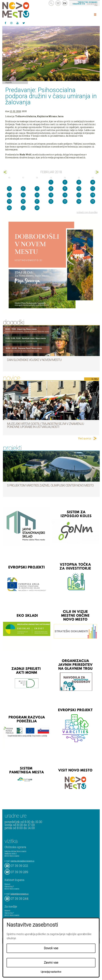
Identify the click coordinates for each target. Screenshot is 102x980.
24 (79, 201)
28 (37, 208)
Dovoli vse (51, 948)
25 (93, 201)
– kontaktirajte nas (85, 4)
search (51, 3)
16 (65, 195)
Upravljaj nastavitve (51, 972)
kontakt (58, 3)
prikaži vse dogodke (87, 212)
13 (23, 195)
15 (51, 195)
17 (79, 195)
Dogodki (9, 82)
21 (37, 201)
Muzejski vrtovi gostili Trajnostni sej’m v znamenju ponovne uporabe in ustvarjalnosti (46, 425)
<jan (5, 172)
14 (37, 195)
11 (93, 188)
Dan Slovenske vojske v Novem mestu (34, 360)
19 (9, 201)
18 (93, 195)
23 (65, 201)
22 (51, 201)
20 (23, 201)
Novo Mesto (23, 10)
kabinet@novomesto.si (20, 894)
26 (9, 208)
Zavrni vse (51, 963)
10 (79, 188)
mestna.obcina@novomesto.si (22, 861)
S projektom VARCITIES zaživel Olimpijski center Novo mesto (50, 485)
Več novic (85, 438)
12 (9, 195)
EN (65, 3)
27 (23, 208)
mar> (97, 172)
